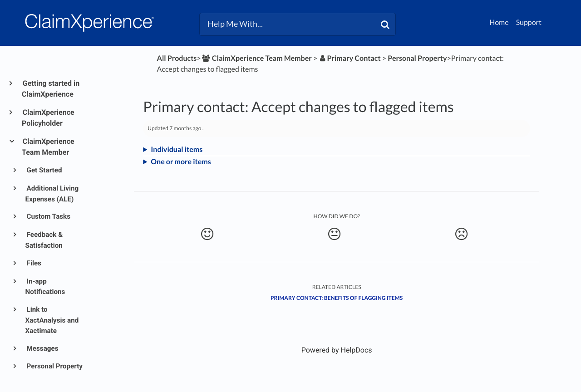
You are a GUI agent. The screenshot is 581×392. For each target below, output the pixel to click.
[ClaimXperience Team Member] (256, 58)
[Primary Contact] (350, 58)
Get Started (44, 170)
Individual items (177, 149)
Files (33, 263)
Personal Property (54, 366)
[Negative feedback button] (461, 234)
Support (529, 22)
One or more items (181, 162)
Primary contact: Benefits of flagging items (337, 298)
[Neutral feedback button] (334, 234)
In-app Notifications (45, 287)
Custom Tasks (48, 216)
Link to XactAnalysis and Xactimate (52, 320)
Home (499, 22)
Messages (42, 348)
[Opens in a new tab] (337, 350)
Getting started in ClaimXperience (51, 89)
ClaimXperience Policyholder (48, 118)
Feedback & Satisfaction (44, 240)
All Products (177, 58)
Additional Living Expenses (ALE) (52, 194)
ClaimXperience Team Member (48, 147)
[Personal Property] (417, 58)
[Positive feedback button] (207, 234)
